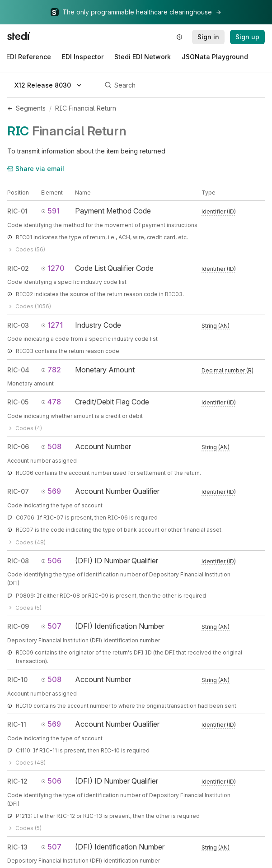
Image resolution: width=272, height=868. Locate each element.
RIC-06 (18, 447)
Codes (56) (26, 249)
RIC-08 (18, 561)
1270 (53, 268)
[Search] (183, 85)
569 (51, 491)
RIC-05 (18, 402)
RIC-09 (18, 626)
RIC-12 (17, 781)
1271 (52, 325)
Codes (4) (25, 428)
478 (51, 402)
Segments (31, 108)
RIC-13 (17, 847)
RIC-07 (18, 491)
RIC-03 (18, 325)
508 (51, 446)
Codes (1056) (29, 306)
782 (51, 370)
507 (51, 626)
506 (51, 561)
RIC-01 (17, 211)
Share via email (36, 169)
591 (50, 211)
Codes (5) (24, 608)
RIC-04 (18, 370)
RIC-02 (18, 268)
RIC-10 (17, 680)
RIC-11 (17, 724)
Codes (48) (26, 542)
